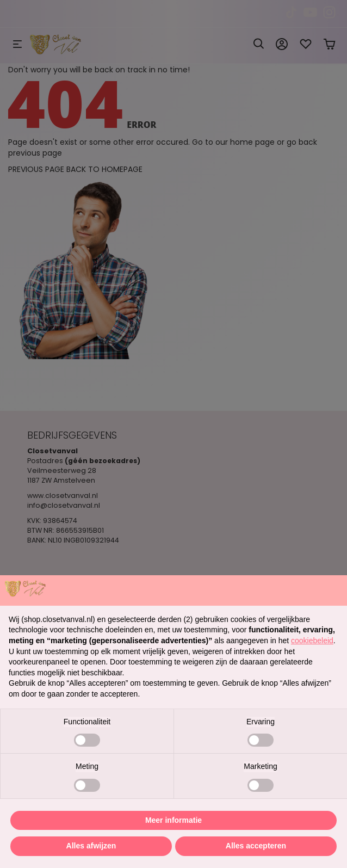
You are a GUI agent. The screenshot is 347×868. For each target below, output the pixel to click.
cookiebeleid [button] (312, 641)
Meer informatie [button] (173, 820)
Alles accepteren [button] (256, 846)
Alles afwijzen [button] (91, 846)
